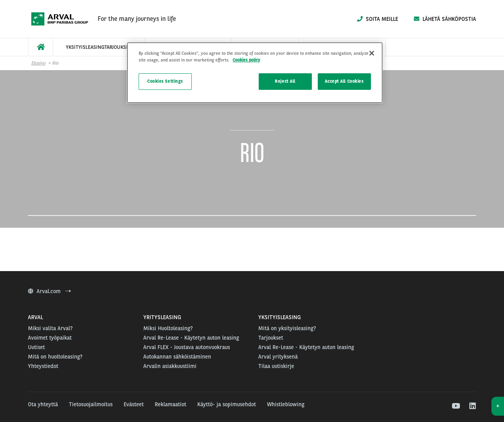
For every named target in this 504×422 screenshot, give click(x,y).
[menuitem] (41, 47)
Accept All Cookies (344, 81)
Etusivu (38, 63)
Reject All (285, 81)
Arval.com (49, 291)
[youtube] (455, 406)
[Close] (372, 53)
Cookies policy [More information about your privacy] (246, 60)
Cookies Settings (165, 81)
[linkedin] (472, 406)
